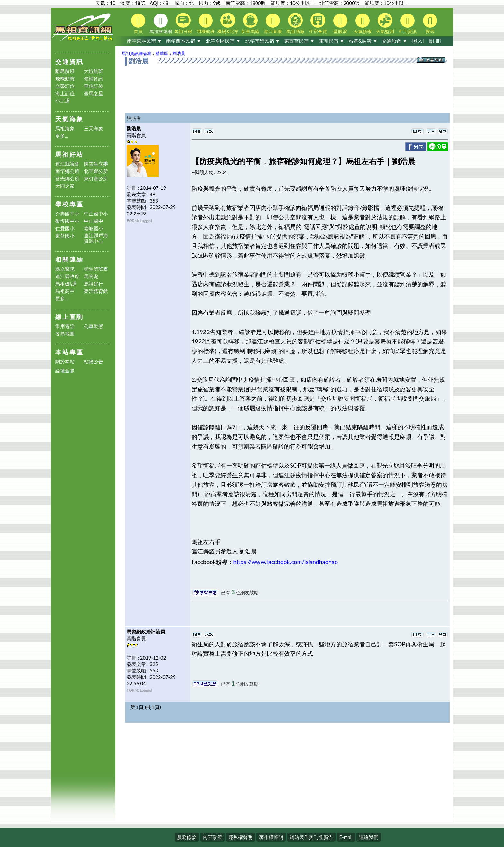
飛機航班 (206, 24)
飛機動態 (65, 79)
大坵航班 (94, 71)
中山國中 (94, 221)
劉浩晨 (179, 53)
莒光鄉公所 (67, 179)
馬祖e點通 (66, 284)
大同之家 (65, 186)
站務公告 (94, 362)
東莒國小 (65, 236)
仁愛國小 (65, 228)
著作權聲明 (271, 837)
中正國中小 (96, 214)
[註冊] (435, 41)
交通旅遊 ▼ (395, 41)
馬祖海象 (65, 128)
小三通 (63, 101)
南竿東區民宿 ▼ (144, 41)
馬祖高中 (65, 291)
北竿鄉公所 (96, 171)
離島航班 (65, 71)
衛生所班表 (96, 269)
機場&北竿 (228, 23)
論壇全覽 (65, 371)
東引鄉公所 (96, 179)
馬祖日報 (183, 23)
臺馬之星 (94, 93)
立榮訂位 (65, 86)
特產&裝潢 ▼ (363, 41)
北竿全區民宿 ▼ (223, 41)
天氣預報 (363, 24)
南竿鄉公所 (67, 171)
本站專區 (69, 352)
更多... (62, 136)
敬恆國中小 (67, 221)
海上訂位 (65, 93)
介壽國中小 (67, 214)
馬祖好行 (94, 284)
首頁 (138, 24)
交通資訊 (69, 62)
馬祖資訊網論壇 (136, 53)
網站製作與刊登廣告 (311, 837)
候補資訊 (94, 79)
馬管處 (91, 276)
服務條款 (187, 837)
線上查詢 (69, 317)
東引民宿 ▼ (332, 41)
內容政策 (212, 837)
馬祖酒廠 (295, 23)
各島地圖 (65, 334)
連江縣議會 (67, 164)
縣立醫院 (65, 269)
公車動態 (94, 326)
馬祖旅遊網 (161, 24)
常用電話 (65, 326)
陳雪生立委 (96, 164)
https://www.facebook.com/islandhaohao (286, 562)
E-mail (346, 837)
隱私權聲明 (241, 837)
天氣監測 (385, 23)
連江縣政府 (67, 276)
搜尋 (430, 24)
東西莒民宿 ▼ (300, 41)
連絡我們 (369, 837)
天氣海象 (69, 119)
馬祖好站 (69, 154)
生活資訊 (408, 24)
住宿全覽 (318, 23)
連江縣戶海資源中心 (96, 238)
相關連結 (69, 259)
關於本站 (65, 362)
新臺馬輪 (250, 23)
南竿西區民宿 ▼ (184, 41)
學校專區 (69, 204)
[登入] (418, 41)
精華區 (162, 53)
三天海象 (94, 128)
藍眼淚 (340, 24)
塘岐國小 (94, 228)
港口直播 (273, 24)
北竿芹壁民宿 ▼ (263, 41)
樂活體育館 (96, 291)
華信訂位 (94, 86)
